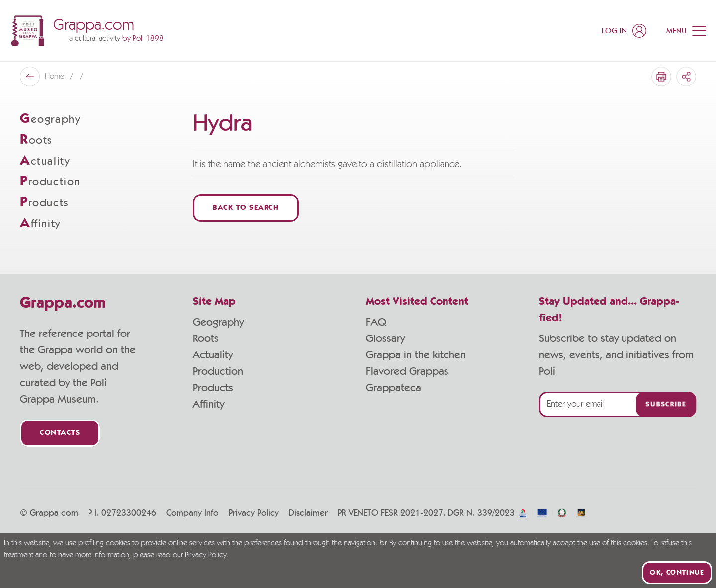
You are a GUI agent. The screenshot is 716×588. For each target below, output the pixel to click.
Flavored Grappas (407, 371)
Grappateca (394, 388)
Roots (206, 338)
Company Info (192, 513)
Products (213, 388)
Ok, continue (677, 573)
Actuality (213, 355)
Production (218, 371)
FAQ (376, 322)
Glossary (385, 338)
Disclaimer (308, 513)
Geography (218, 322)
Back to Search (246, 208)
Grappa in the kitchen (416, 355)
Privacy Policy (254, 513)
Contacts (60, 433)
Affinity (209, 404)
